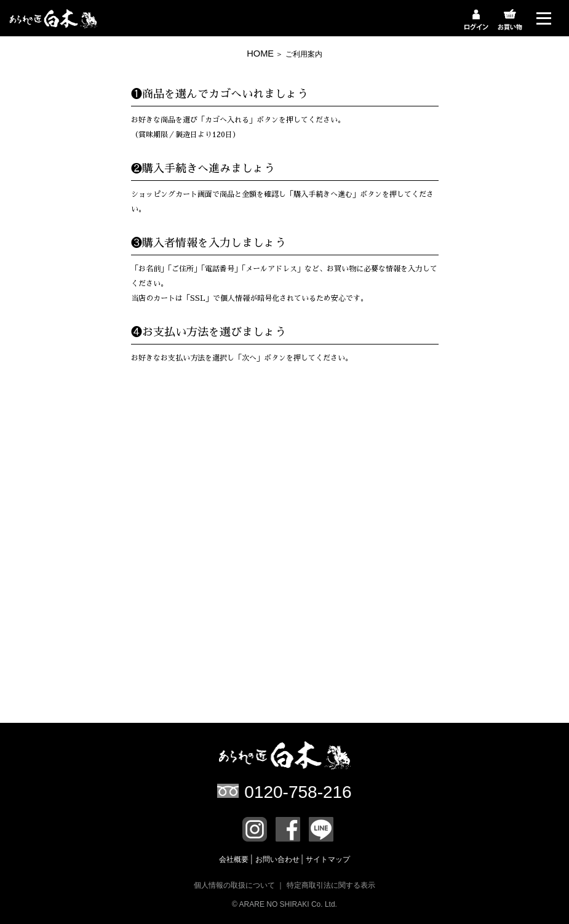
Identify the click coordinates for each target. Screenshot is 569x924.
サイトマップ (328, 859)
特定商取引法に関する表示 (331, 885)
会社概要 (235, 859)
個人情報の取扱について (234, 885)
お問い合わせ (278, 859)
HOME (260, 54)
